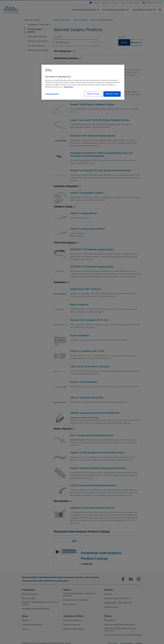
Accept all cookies (112, 94)
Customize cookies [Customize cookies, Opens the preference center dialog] (52, 94)
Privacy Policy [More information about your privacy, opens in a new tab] (68, 87)
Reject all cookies (93, 94)
